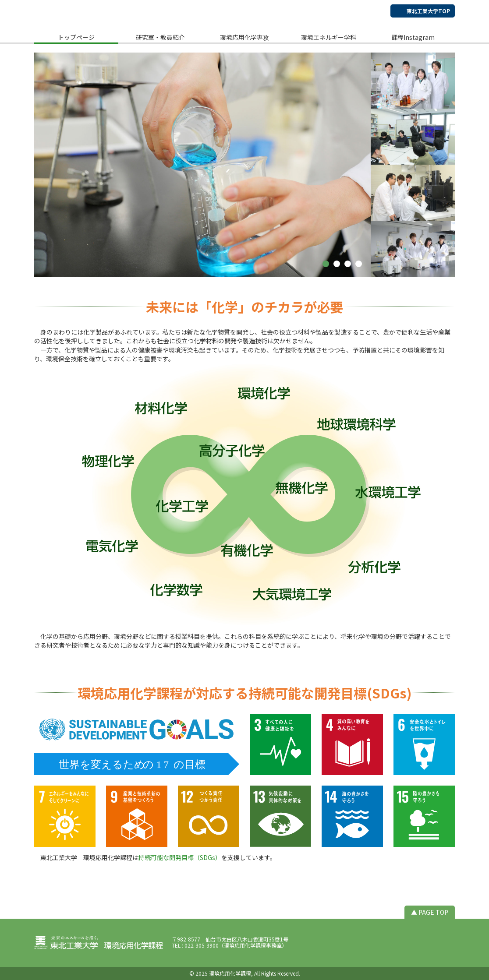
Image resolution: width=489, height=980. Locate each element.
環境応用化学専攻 (244, 37)
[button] (326, 264)
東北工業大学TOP (428, 11)
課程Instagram (413, 37)
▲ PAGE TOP (430, 912)
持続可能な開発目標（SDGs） (180, 857)
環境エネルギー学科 (329, 37)
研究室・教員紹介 (160, 37)
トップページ (76, 37)
